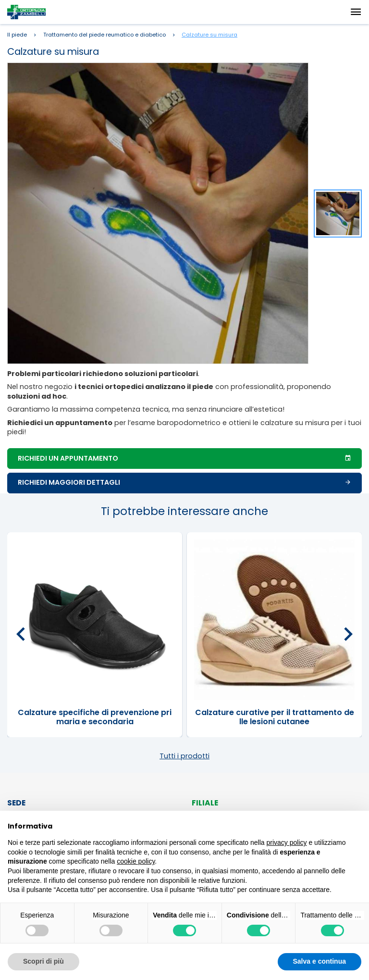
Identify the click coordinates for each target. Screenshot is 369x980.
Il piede (17, 35)
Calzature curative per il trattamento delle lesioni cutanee (275, 717)
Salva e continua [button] (320, 961)
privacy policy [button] (287, 842)
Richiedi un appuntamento (184, 459)
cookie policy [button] (136, 861)
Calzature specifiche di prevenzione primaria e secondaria (95, 717)
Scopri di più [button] (43, 961)
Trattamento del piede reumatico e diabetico (105, 35)
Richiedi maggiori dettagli (184, 483)
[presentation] (21, 635)
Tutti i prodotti (184, 756)
